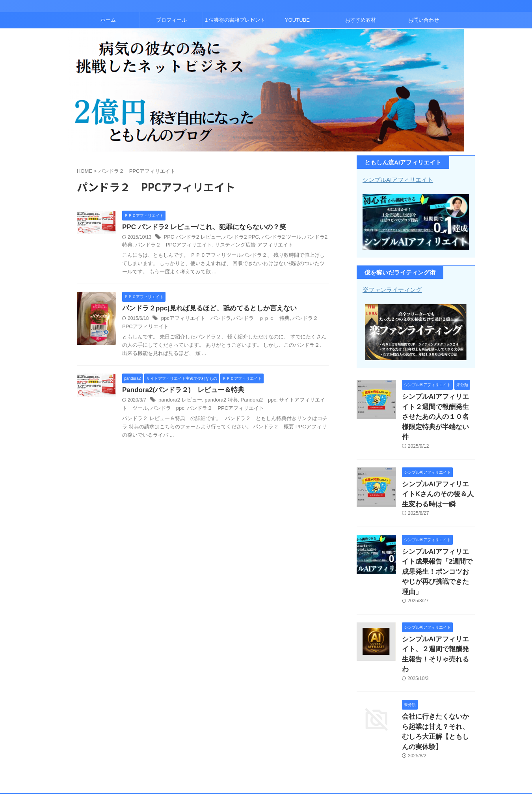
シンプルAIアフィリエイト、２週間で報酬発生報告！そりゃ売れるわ (438, 614)
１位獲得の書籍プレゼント (234, 20)
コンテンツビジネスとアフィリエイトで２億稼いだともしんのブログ (266, 761)
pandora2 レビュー (179, 402)
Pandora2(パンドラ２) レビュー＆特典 (180, 391)
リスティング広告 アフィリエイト (232, 246)
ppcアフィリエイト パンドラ (193, 320)
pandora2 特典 (217, 402)
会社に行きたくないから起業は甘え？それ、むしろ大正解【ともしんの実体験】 (438, 677)
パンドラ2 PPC (235, 238)
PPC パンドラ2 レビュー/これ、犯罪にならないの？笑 (199, 227)
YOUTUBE (297, 20)
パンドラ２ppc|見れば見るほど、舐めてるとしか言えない (204, 309)
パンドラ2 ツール (273, 238)
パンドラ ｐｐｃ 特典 (254, 320)
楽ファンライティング (390, 289)
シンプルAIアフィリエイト (395, 179)
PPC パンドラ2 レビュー (190, 238)
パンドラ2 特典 (310, 238)
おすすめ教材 (361, 20)
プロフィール (171, 20)
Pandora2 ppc (251, 402)
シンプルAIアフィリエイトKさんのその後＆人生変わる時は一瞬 (438, 477)
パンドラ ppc (150, 410)
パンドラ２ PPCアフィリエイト (158, 246)
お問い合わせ (424, 20)
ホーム (108, 20)
